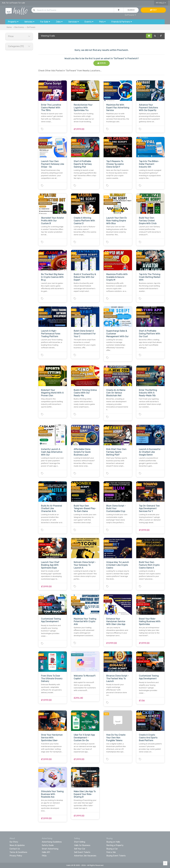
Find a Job (111, 852)
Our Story (14, 842)
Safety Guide (48, 845)
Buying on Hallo (113, 842)
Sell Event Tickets (82, 852)
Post (153, 10)
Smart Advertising (50, 849)
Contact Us (15, 849)
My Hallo (161, 3)
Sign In (102, 63)
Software (130, 15)
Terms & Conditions (18, 852)
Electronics (19, 27)
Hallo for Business (82, 845)
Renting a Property (115, 845)
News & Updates (17, 845)
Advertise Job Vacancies (85, 856)
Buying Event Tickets (116, 856)
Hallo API (46, 852)
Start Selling (80, 842)
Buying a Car (112, 849)
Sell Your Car (80, 849)
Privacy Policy (16, 856)
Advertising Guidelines (52, 842)
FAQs (44, 856)
